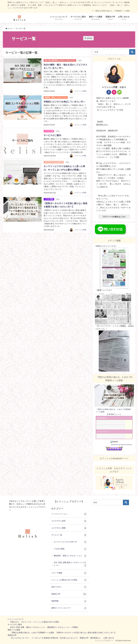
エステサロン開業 (69, 528)
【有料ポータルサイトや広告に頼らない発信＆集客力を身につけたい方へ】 (86, 633)
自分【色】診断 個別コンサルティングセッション (60, 60)
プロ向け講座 (49, 199)
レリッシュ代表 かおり (84, 91)
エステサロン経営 (69, 521)
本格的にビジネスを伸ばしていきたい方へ (64, 101)
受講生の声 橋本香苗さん (90, 638)
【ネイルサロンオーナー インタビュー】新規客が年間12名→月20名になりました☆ (44, 638)
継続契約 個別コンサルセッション (56, 97)
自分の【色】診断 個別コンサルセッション (28, 627)
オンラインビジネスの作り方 (54, 162)
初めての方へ (69, 587)
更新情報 (69, 601)
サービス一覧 (49, 131)
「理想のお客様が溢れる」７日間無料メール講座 (112, 11)
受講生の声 (69, 594)
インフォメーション (69, 514)
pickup (90, 38)
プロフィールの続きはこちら (114, 217)
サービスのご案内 (52, 135)
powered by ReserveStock (119, 447)
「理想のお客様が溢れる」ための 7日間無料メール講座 (32, 633)
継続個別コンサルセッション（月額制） (63, 627)
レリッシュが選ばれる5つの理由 (69, 580)
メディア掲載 (69, 573)
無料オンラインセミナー (69, 608)
